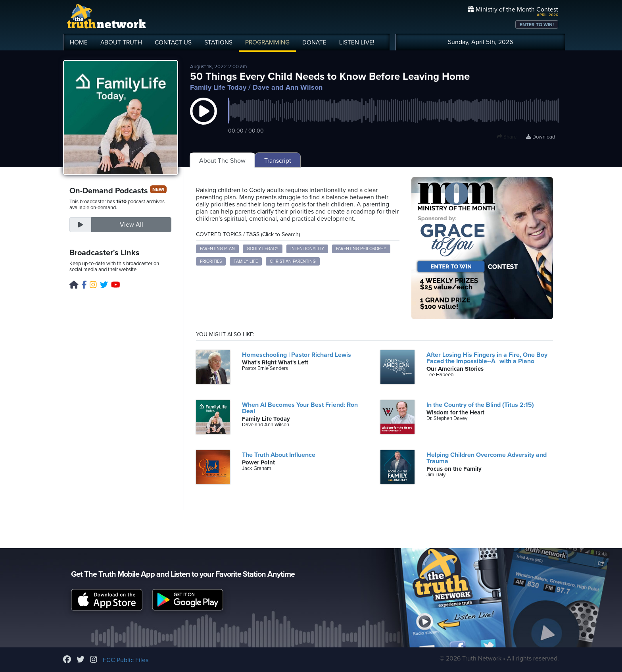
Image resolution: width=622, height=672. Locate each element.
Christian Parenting (293, 261)
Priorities (211, 261)
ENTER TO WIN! (537, 25)
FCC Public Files (126, 660)
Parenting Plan (217, 249)
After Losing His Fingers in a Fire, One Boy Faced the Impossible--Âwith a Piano (487, 358)
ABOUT (121, 42)
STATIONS (218, 42)
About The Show (222, 161)
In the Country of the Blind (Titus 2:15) (480, 405)
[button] (203, 119)
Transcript (278, 161)
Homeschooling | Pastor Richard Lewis (297, 355)
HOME (79, 42)
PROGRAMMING (267, 42)
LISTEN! (357, 42)
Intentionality (307, 249)
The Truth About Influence (279, 455)
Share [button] (507, 137)
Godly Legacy (263, 249)
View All (132, 225)
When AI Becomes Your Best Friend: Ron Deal (300, 408)
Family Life (246, 261)
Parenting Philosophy (361, 249)
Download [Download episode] (540, 137)
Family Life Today (218, 87)
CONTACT (173, 42)
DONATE (314, 42)
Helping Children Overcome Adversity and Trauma (487, 458)
